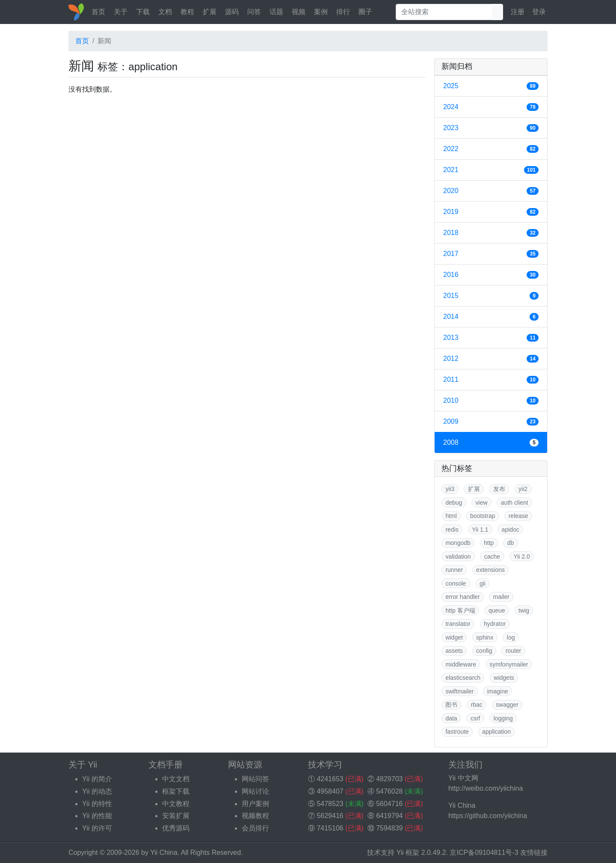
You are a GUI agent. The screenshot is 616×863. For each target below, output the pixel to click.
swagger (507, 705)
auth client (515, 503)
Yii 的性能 (97, 816)
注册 (518, 12)
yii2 (523, 489)
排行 (343, 12)
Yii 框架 (408, 853)
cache (492, 556)
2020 (491, 191)
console (456, 583)
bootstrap (483, 516)
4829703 (389, 779)
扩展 (210, 12)
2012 (491, 359)
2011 (491, 380)
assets (454, 651)
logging (503, 718)
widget (454, 637)
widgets (504, 678)
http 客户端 (460, 610)
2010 (491, 401)
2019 (491, 212)
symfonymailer (509, 664)
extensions (490, 570)
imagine (498, 691)
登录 (539, 12)
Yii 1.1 (480, 530)
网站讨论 (255, 791)
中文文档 (176, 779)
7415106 (330, 828)
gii (483, 583)
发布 (499, 489)
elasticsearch (463, 678)
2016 (491, 275)
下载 (143, 12)
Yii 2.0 (521, 556)
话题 (276, 12)
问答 (254, 12)
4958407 (330, 791)
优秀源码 (176, 828)
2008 (491, 443)
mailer (501, 597)
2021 (491, 170)
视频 (299, 12)
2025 (491, 86)
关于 (121, 12)
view (482, 503)
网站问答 (255, 779)
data (451, 718)
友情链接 (534, 853)
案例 (321, 12)
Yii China (164, 853)
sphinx (485, 637)
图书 (451, 705)
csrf (475, 718)
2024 (491, 107)
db (511, 543)
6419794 (389, 816)
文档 (165, 12)
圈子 (365, 12)
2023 (491, 128)
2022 (491, 149)
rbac (477, 705)
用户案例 (255, 804)
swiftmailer (459, 691)
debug (454, 503)
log (511, 637)
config (484, 651)
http (489, 543)
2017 (491, 254)
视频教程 (255, 816)
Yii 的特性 (97, 804)
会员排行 (255, 828)
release (518, 516)
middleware (461, 664)
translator (458, 624)
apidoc (511, 530)
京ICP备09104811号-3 (484, 853)
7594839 (389, 828)
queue (497, 610)
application (496, 732)
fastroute (457, 732)
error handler (462, 597)
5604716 (389, 804)
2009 (491, 422)
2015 (491, 296)
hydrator (495, 624)
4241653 (330, 779)
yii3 (450, 489)
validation (458, 556)
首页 (98, 12)
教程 (187, 12)
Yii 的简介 (97, 779)
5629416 (330, 816)
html (451, 516)
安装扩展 (176, 816)
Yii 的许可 (97, 828)
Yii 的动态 (97, 791)
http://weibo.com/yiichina (486, 788)
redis (452, 530)
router (514, 651)
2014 (491, 317)
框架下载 (176, 791)
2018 (491, 233)
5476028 (389, 791)
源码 (232, 12)
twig (524, 610)
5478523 (330, 804)
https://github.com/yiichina (488, 816)
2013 (491, 338)
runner (454, 570)
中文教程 (176, 804)
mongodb (458, 543)
